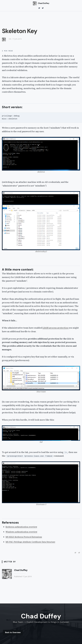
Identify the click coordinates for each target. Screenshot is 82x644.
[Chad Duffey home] (41, 3)
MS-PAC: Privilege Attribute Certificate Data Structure (30, 542)
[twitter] (39, 8)
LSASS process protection (55, 328)
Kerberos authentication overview (21, 527)
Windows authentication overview (21, 532)
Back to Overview (13, 632)
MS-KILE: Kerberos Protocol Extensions (24, 537)
